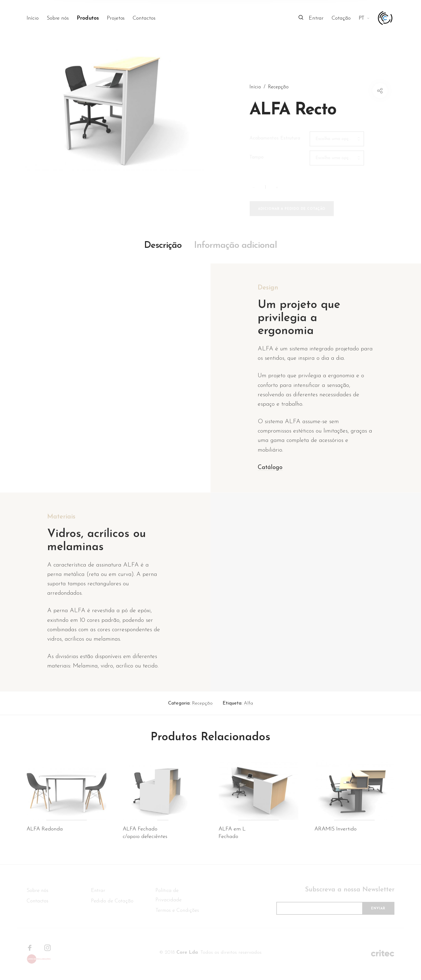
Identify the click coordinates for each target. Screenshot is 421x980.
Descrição (163, 255)
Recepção (202, 712)
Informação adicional (235, 255)
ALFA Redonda (45, 838)
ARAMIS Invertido (335, 838)
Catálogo (270, 476)
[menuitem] (37, 18)
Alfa (248, 712)
